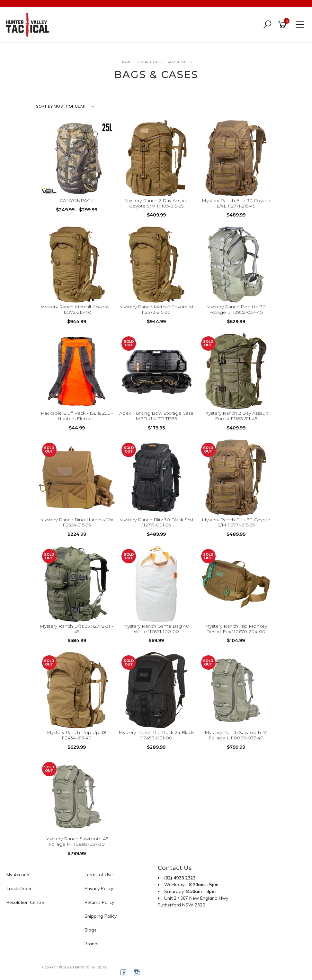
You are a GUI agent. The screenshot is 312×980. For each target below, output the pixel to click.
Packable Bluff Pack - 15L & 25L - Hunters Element (77, 416)
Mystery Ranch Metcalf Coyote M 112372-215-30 (156, 309)
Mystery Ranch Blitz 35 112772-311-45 (77, 629)
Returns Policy (99, 902)
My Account (19, 875)
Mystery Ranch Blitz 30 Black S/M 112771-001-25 (156, 522)
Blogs (90, 930)
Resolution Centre (25, 902)
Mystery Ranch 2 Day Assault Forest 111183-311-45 (236, 416)
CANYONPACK (77, 200)
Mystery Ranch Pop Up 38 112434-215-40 (77, 735)
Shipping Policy (101, 916)
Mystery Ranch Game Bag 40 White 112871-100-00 (156, 629)
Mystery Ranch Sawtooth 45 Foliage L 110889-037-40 (236, 735)
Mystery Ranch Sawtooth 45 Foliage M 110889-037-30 (77, 841)
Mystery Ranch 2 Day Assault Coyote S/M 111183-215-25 (156, 203)
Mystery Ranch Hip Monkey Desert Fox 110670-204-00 (236, 629)
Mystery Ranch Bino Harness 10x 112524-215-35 (77, 522)
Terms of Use (99, 875)
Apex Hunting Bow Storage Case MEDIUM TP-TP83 (156, 416)
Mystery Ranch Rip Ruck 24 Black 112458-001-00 (156, 735)
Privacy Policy (99, 888)
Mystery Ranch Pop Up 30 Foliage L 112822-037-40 (236, 309)
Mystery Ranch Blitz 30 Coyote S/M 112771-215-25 (236, 522)
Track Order (19, 888)
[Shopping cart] (283, 25)
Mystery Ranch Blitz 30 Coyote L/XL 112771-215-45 (236, 203)
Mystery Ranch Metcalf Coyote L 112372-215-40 (77, 309)
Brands (92, 944)
